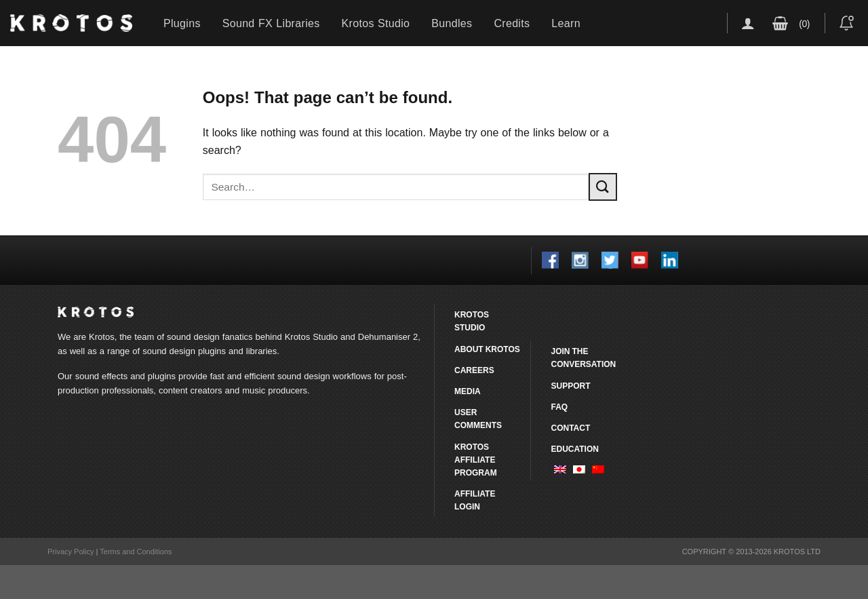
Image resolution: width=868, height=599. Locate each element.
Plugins (182, 23)
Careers (474, 370)
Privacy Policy (71, 552)
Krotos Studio (376, 23)
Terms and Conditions (136, 552)
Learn (566, 23)
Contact (570, 428)
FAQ (559, 407)
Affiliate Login (475, 500)
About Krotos (487, 349)
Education (574, 449)
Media (468, 391)
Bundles (452, 23)
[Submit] (603, 187)
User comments (478, 419)
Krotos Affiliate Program (476, 460)
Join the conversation (583, 358)
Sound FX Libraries (271, 23)
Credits (512, 23)
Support (570, 386)
